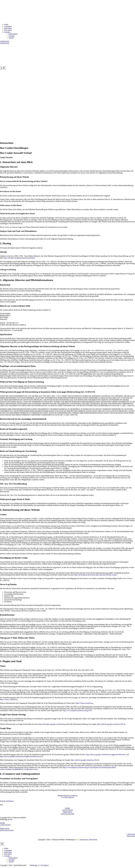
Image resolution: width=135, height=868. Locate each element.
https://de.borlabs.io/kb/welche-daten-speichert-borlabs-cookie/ (96, 575)
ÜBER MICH (67, 812)
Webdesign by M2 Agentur (39, 865)
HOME (67, 808)
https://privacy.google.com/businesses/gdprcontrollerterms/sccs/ (22, 756)
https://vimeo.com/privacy (9, 699)
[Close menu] (2, 844)
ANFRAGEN (5, 43)
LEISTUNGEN (67, 810)
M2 (11, 819)
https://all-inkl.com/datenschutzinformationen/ (19, 258)
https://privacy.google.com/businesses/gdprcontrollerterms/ (106, 755)
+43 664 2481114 (68, 797)
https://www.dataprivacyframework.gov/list (77, 710)
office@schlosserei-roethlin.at (68, 796)
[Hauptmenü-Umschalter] (3, 68)
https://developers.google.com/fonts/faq (52, 724)
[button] (67, 41)
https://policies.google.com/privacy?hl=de (111, 724)
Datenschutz (131, 836)
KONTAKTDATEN (67, 814)
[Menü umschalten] (11, 33)
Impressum (131, 834)
